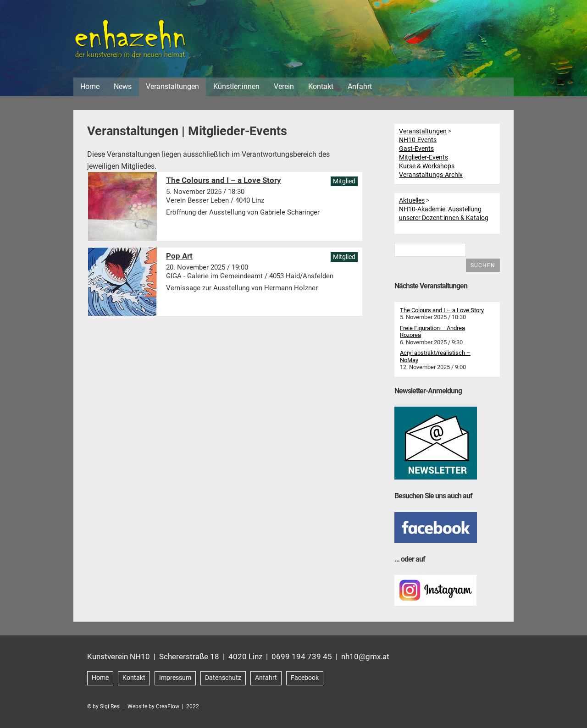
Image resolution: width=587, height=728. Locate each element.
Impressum (175, 678)
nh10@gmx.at (365, 656)
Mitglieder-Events (424, 157)
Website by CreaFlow (153, 706)
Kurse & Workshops (427, 166)
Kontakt (321, 86)
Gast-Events (416, 149)
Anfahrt (360, 86)
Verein (284, 86)
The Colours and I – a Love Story (442, 310)
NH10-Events (418, 140)
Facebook (305, 678)
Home (90, 86)
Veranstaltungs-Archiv (431, 175)
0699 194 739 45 (302, 656)
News (123, 86)
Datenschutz (223, 678)
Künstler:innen (236, 86)
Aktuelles (412, 200)
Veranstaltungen (172, 86)
